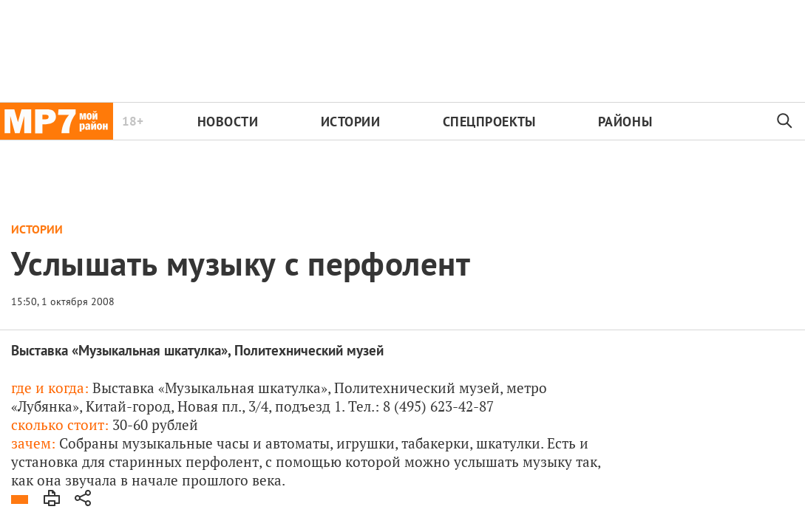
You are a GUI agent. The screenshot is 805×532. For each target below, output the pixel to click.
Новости (228, 122)
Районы (625, 122)
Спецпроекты (489, 122)
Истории (351, 122)
